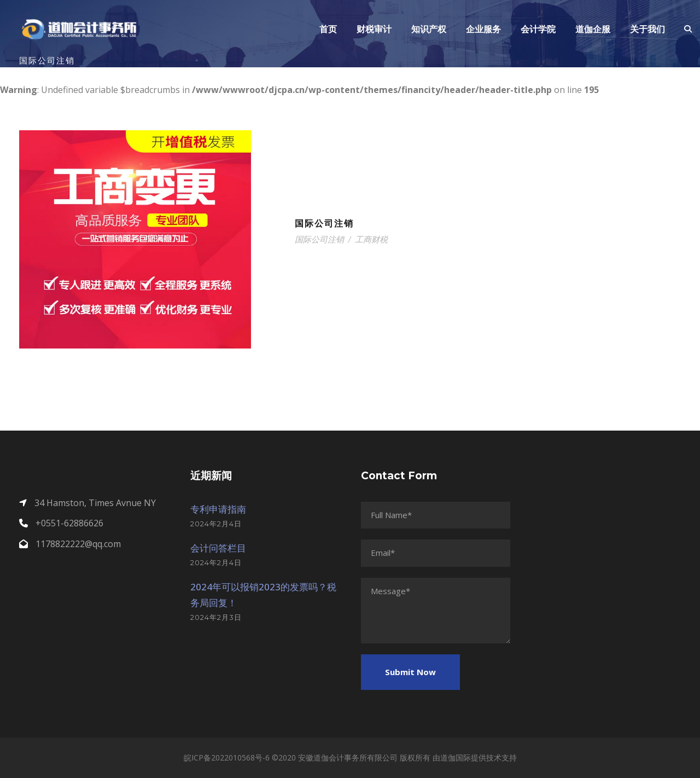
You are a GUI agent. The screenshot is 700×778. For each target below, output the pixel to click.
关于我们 (647, 29)
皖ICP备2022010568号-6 (227, 757)
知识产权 (429, 29)
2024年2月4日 (216, 524)
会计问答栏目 (218, 548)
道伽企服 (593, 29)
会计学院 (538, 29)
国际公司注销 (324, 223)
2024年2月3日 (216, 617)
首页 (328, 29)
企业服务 (483, 29)
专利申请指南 (218, 509)
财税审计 (374, 29)
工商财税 (371, 239)
